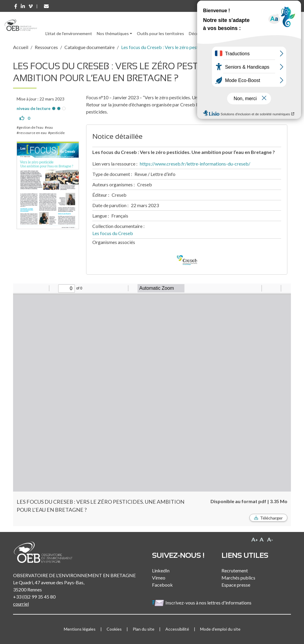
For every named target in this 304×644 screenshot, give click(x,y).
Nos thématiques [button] (113, 33)
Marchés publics (238, 578)
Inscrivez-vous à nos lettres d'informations (202, 603)
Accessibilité (177, 629)
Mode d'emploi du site (220, 629)
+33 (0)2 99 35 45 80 (34, 597)
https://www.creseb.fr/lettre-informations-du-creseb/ (195, 164)
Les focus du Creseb (113, 233)
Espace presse (236, 585)
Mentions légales (80, 629)
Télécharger (271, 518)
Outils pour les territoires (160, 33)
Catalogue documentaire (90, 47)
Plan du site (144, 629)
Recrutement (235, 570)
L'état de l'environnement (69, 33)
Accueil (21, 47)
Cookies (114, 629)
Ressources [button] (226, 33)
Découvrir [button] (198, 33)
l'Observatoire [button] (264, 33)
